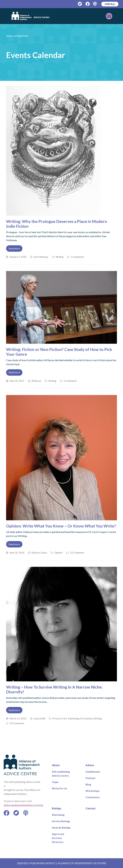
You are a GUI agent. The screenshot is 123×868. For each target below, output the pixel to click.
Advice (90, 765)
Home (9, 36)
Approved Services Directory (58, 838)
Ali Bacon (36, 381)
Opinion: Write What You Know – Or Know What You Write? (61, 526)
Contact (91, 808)
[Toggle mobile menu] (109, 16)
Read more (14, 248)
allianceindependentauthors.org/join (23, 805)
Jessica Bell (39, 718)
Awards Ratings (61, 827)
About (56, 765)
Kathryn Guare (39, 553)
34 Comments (17, 723)
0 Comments (70, 381)
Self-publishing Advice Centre (61, 774)
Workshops (93, 791)
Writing (59, 257)
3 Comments (77, 257)
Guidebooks (93, 772)
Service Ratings (61, 821)
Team (55, 782)
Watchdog (58, 815)
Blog (88, 784)
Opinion (58, 553)
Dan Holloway (41, 257)
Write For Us (59, 788)
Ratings (57, 808)
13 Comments (77, 553)
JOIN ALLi (110, 4)
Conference (93, 797)
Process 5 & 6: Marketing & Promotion (73, 718)
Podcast (90, 778)
